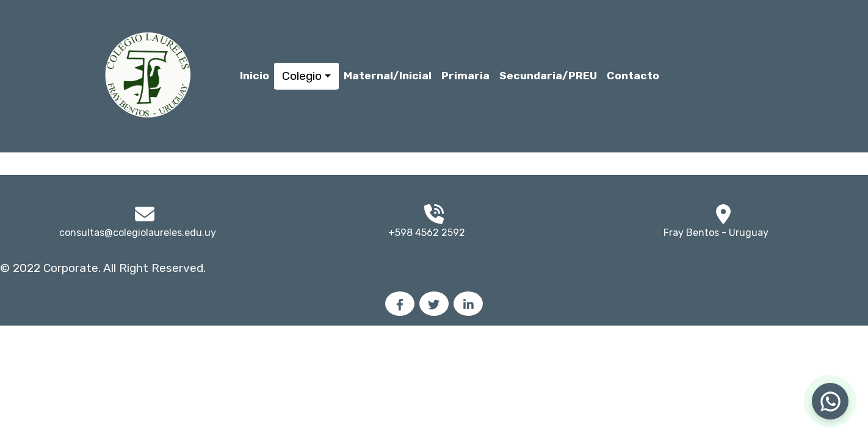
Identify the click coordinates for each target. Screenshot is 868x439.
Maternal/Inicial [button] (388, 76)
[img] (723, 214)
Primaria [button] (465, 76)
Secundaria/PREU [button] (548, 76)
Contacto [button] (633, 76)
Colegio (302, 76)
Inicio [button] (255, 76)
